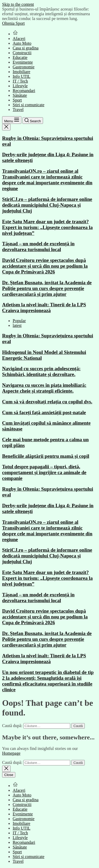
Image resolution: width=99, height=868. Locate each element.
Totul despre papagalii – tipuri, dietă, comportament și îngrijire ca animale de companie (44, 472)
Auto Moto (22, 43)
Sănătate (20, 95)
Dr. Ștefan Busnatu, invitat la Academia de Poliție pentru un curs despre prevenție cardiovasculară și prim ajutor (47, 288)
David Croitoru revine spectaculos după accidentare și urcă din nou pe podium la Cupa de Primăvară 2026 (45, 266)
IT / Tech (20, 81)
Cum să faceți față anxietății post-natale (44, 412)
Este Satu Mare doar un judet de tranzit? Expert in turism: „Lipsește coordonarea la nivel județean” (47, 227)
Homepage (11, 753)
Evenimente (23, 62)
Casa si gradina (26, 48)
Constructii (22, 53)
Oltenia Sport (13, 23)
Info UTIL (22, 76)
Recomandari (24, 91)
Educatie (20, 57)
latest (17, 325)
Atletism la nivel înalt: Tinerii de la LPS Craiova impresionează (44, 308)
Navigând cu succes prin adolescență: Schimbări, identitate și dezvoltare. (41, 371)
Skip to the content (18, 4)
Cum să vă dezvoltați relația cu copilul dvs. (47, 402)
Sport (17, 100)
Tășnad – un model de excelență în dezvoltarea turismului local (38, 247)
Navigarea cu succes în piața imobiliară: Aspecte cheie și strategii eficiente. (44, 388)
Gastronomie (24, 67)
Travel (18, 110)
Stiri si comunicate (29, 105)
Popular (19, 321)
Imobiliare (22, 72)
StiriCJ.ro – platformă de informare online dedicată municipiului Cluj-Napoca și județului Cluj (47, 205)
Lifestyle (20, 86)
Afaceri (19, 39)
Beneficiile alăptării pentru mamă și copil (46, 456)
